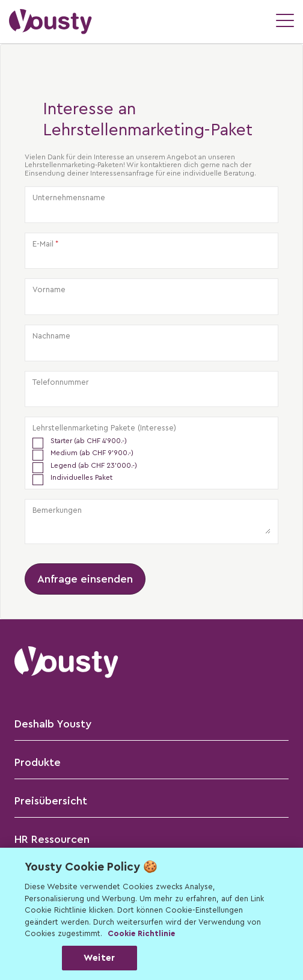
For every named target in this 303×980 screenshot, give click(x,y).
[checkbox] (151, 460)
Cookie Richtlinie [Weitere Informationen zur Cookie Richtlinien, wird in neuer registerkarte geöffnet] (141, 933)
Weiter (99, 958)
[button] (50, 21)
